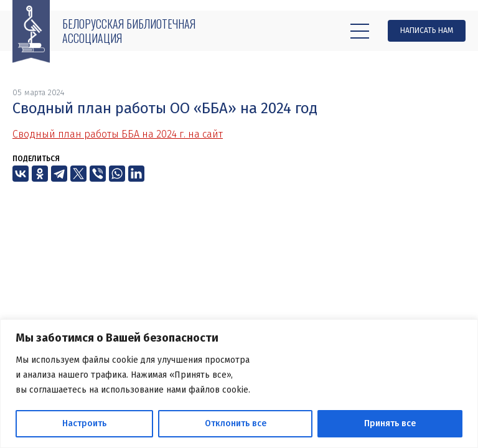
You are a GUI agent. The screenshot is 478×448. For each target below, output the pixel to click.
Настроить (84, 423)
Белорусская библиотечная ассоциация (129, 31)
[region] (239, 384)
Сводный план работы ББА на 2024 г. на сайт (118, 134)
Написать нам (427, 30)
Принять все (390, 423)
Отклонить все (236, 423)
